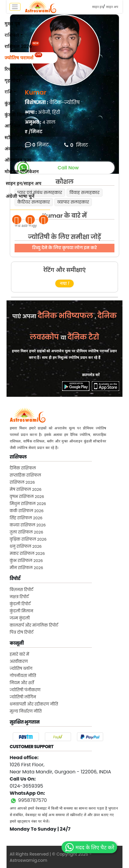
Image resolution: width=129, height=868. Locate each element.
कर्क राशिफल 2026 (27, 511)
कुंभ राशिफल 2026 (26, 561)
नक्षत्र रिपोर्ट (19, 597)
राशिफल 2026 (22, 482)
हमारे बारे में (20, 654)
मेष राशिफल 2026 (26, 489)
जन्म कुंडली (20, 618)
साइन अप (112, 7)
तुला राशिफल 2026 (27, 532)
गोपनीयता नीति (23, 676)
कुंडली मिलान (22, 611)
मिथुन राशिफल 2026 (28, 504)
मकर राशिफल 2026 (27, 554)
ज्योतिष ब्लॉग (21, 669)
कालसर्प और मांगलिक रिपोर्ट (34, 625)
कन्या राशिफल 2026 (28, 525)
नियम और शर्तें (22, 683)
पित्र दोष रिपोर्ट (22, 632)
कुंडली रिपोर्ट (20, 604)
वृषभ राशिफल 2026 (27, 497)
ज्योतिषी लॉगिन (23, 697)
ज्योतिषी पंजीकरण (25, 690)
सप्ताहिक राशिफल (26, 475)
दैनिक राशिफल (23, 468)
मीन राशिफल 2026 (26, 568)
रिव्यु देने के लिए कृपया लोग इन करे (64, 248)
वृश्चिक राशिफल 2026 (28, 539)
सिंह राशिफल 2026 (26, 518)
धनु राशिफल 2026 (26, 546)
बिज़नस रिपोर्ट (22, 590)
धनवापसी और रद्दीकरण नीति (34, 704)
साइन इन (98, 7)
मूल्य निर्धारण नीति (26, 711)
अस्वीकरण (19, 661)
